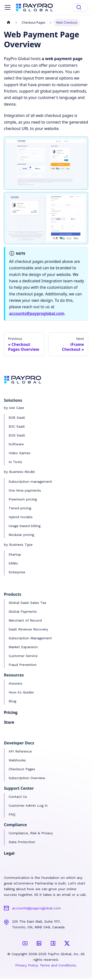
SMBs (13, 563)
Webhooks (17, 760)
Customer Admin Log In (28, 805)
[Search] (80, 7)
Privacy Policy (26, 965)
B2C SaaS (17, 426)
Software (16, 444)
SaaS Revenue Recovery (28, 629)
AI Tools (15, 462)
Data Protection (22, 842)
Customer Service (23, 656)
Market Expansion (23, 647)
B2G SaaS (17, 435)
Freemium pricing (23, 499)
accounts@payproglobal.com (37, 313)
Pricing (11, 712)
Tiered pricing (20, 508)
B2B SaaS (17, 418)
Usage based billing (25, 526)
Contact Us (18, 797)
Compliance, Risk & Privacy (31, 833)
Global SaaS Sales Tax (27, 603)
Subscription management (30, 482)
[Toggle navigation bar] (8, 7)
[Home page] (9, 23)
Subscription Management (30, 638)
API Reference (20, 751)
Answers (15, 683)
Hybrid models (21, 517)
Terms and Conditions (58, 965)
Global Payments (23, 611)
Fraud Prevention (23, 665)
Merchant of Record (25, 620)
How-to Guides (21, 692)
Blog (12, 701)
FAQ (12, 814)
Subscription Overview (27, 778)
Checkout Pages (22, 769)
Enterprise (17, 572)
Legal (9, 853)
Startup (15, 554)
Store (9, 722)
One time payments (25, 490)
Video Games (20, 453)
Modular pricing (21, 535)
